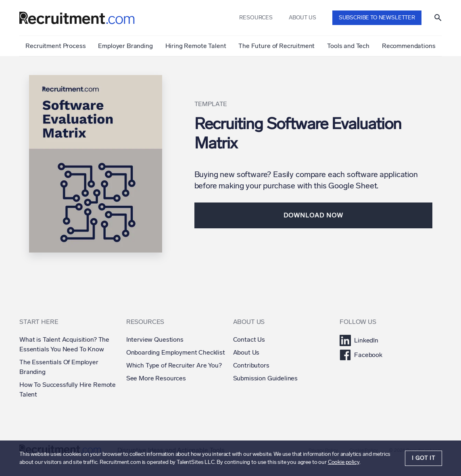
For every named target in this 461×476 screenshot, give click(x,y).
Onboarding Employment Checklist (176, 352)
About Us (246, 352)
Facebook (361, 355)
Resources (256, 18)
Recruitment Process (55, 46)
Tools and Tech (348, 46)
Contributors (251, 365)
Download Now (313, 215)
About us (302, 18)
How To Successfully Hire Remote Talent (68, 389)
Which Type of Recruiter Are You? (174, 365)
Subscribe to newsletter (377, 18)
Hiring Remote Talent (196, 46)
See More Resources (156, 378)
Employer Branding (125, 46)
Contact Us (249, 339)
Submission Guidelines (266, 378)
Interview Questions (155, 339)
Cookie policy (344, 462)
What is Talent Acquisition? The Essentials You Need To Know (64, 344)
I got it (423, 458)
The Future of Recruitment (276, 46)
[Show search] (438, 18)
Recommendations (409, 46)
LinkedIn (359, 340)
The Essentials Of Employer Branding (59, 367)
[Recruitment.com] (77, 18)
